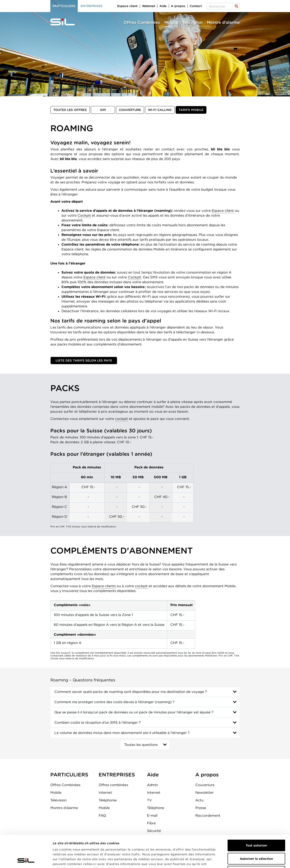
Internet (105, 793)
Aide (163, 6)
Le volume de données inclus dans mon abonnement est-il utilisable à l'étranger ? (122, 733)
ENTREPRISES (117, 775)
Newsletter (205, 793)
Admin (152, 785)
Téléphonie (108, 800)
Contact (196, 6)
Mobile (171, 22)
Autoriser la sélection (256, 829)
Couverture (130, 110)
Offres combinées (113, 785)
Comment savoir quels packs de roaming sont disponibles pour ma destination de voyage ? (131, 692)
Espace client (223, 211)
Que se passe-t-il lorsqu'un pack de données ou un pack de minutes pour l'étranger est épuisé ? (134, 712)
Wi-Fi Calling (160, 110)
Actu (199, 800)
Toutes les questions (141, 745)
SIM (103, 110)
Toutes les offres (70, 110)
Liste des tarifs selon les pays (84, 361)
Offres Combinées (142, 22)
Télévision (192, 22)
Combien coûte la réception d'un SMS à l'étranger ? (97, 722)
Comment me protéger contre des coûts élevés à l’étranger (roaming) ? (114, 702)
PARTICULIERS (69, 775)
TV (149, 800)
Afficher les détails (227, 860)
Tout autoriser (256, 815)
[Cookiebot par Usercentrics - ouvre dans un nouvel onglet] (26, 860)
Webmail (149, 6)
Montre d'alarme (223, 22)
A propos (178, 6)
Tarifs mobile (191, 110)
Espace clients (104, 586)
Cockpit (84, 215)
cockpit (122, 419)
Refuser (256, 842)
